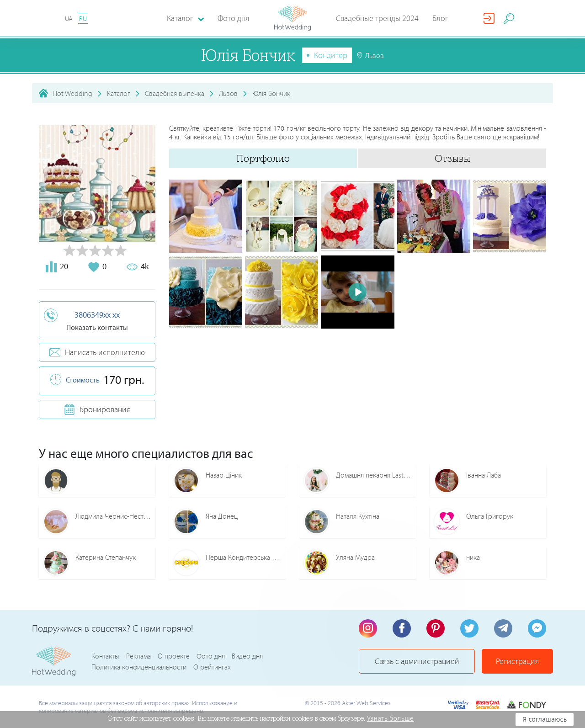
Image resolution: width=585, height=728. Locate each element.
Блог (440, 18)
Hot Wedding (72, 93)
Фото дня (233, 18)
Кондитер (331, 55)
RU (83, 19)
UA (69, 19)
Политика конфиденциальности (139, 667)
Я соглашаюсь (545, 719)
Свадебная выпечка (175, 93)
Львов (228, 93)
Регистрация (517, 661)
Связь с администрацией (417, 661)
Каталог (119, 93)
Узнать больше (390, 718)
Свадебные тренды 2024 (377, 18)
